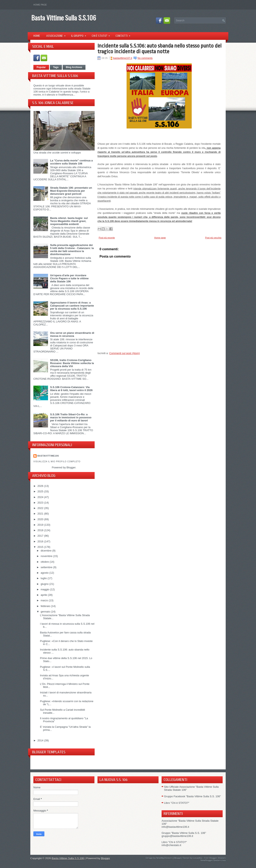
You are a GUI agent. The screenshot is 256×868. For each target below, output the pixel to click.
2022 (41, 508)
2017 (41, 536)
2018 (41, 530)
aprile (44, 595)
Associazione (57, 34)
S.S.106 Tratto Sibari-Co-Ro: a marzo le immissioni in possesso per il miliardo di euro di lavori (71, 417)
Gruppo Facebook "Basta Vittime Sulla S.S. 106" (192, 796)
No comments (145, 58)
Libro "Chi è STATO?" (177, 803)
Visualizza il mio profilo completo (57, 462)
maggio (45, 589)
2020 (41, 519)
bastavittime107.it (123, 58)
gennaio (46, 612)
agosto (45, 573)
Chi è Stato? (102, 34)
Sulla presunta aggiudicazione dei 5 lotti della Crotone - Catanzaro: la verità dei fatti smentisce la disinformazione (72, 250)
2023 (41, 503)
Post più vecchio (213, 238)
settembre (47, 567)
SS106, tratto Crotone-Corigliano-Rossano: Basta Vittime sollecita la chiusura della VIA (72, 363)
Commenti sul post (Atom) (125, 353)
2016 (41, 541)
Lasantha (197, 858)
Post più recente (107, 238)
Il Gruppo (80, 34)
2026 (41, 486)
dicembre (46, 551)
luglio (44, 578)
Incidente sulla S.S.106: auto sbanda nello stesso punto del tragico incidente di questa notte (159, 49)
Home (37, 36)
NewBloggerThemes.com (213, 860)
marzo (45, 600)
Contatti (124, 34)
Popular (41, 67)
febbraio (46, 606)
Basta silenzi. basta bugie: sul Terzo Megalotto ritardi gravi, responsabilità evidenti (69, 221)
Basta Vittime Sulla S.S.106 (64, 18)
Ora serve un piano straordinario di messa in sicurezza (72, 334)
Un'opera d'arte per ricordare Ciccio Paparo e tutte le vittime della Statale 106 (69, 278)
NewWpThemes (164, 858)
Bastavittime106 (48, 456)
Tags (56, 67)
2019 (41, 525)
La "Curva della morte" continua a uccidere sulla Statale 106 (71, 162)
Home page (40, 5)
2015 (41, 547)
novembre (47, 556)
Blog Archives (74, 67)
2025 (41, 491)
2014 (41, 740)
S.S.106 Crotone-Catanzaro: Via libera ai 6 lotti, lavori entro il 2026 (71, 389)
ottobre (45, 562)
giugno (45, 584)
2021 (41, 514)
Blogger (71, 467)
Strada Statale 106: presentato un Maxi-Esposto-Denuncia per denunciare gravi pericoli (71, 191)
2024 (41, 497)
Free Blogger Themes (215, 858)
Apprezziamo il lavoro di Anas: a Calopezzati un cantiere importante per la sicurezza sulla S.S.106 (72, 306)
